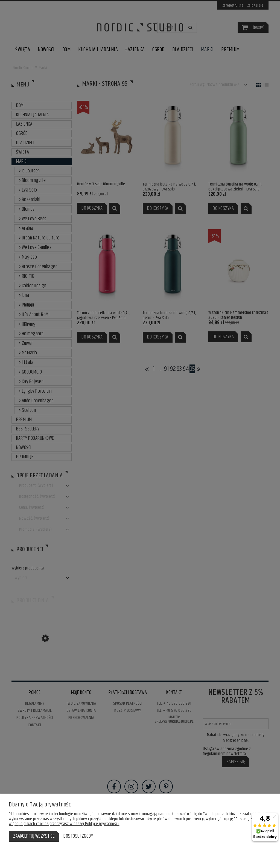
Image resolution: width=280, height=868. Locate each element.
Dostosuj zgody (78, 836)
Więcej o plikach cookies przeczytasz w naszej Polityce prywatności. (64, 824)
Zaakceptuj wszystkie (34, 836)
